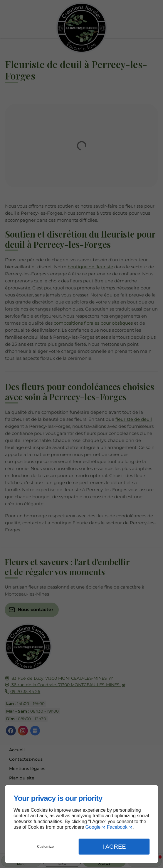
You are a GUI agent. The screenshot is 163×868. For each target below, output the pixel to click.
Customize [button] (45, 847)
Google (93, 827)
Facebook (117, 827)
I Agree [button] (114, 847)
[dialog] (81, 824)
